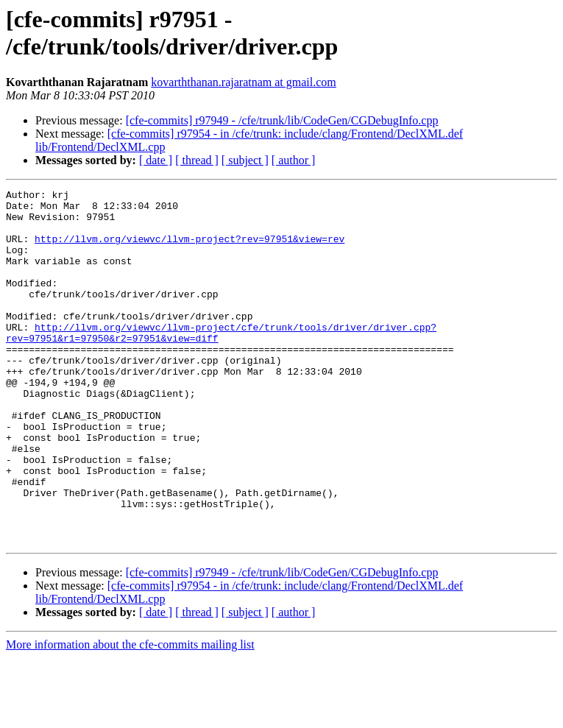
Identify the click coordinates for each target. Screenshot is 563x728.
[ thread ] (197, 160)
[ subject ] (245, 160)
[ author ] (294, 160)
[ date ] (156, 160)
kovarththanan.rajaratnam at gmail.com (243, 82)
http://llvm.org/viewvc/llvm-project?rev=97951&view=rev (190, 250)
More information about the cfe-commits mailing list (130, 715)
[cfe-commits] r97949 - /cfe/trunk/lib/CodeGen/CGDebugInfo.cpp (282, 120)
